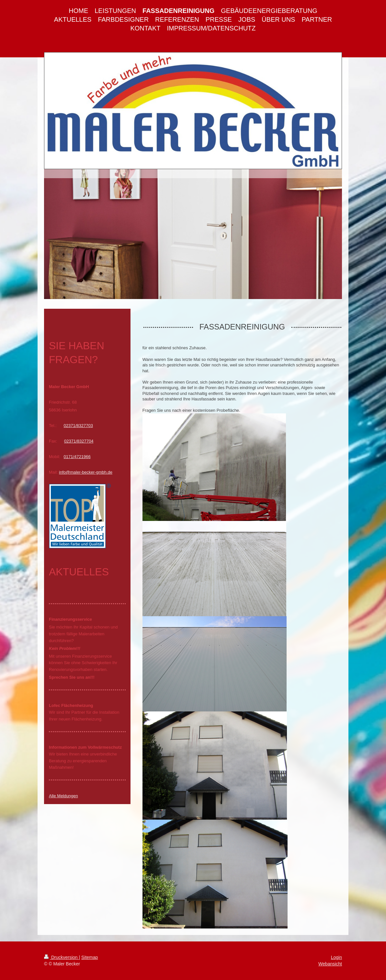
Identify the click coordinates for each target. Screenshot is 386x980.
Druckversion (61, 957)
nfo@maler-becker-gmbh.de (86, 472)
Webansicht (330, 964)
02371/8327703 (78, 426)
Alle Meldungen (63, 796)
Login (336, 957)
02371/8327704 (79, 441)
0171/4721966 (77, 457)
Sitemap (90, 957)
